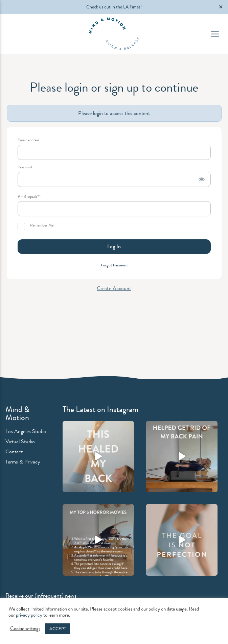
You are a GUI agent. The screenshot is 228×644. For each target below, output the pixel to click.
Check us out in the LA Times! (114, 7)
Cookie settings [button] (25, 629)
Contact (14, 451)
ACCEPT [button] (58, 629)
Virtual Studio (20, 441)
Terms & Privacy (23, 462)
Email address (28, 140)
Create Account (114, 288)
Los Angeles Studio (26, 431)
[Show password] (202, 179)
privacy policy (29, 615)
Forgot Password (114, 265)
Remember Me (36, 226)
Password (25, 167)
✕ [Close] (221, 7)
